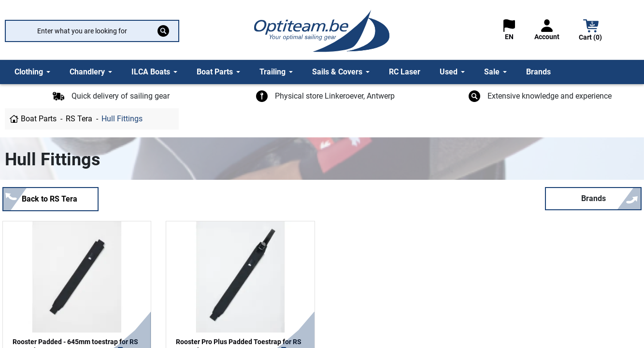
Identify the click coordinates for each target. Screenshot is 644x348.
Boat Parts (39, 119)
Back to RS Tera (50, 199)
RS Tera (79, 119)
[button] (591, 31)
